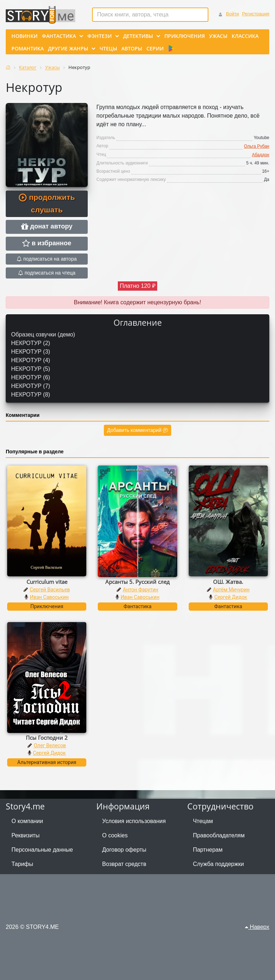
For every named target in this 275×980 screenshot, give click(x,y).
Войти (232, 14)
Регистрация (256, 14)
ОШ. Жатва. (228, 582)
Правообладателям (219, 835)
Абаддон (260, 155)
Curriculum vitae (47, 582)
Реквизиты (25, 835)
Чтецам (203, 821)
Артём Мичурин (231, 590)
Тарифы (22, 864)
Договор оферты (124, 850)
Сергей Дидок (231, 597)
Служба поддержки (218, 864)
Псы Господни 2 (47, 738)
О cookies (115, 835)
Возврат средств (124, 864)
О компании (27, 821)
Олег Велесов (50, 745)
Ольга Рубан (257, 146)
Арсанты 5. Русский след (137, 582)
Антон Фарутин (141, 590)
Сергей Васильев (50, 590)
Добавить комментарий (137, 430)
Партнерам (208, 850)
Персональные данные (42, 850)
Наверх (257, 927)
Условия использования (134, 821)
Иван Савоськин (49, 597)
